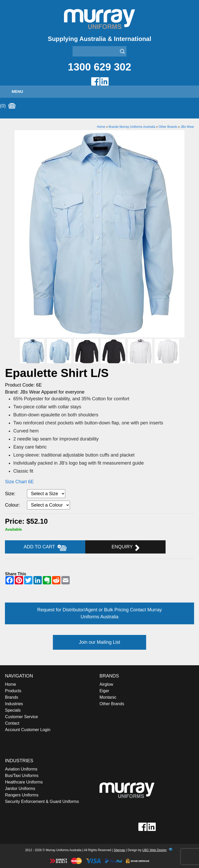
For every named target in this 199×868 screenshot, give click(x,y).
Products (13, 691)
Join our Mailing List (99, 642)
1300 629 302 (100, 67)
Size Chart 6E (19, 482)
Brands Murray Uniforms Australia (132, 127)
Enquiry (126, 548)
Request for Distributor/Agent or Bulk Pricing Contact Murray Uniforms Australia (99, 613)
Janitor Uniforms (20, 789)
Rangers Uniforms (22, 795)
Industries (14, 704)
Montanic (108, 697)
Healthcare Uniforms (24, 782)
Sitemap (119, 850)
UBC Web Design (154, 850)
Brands (12, 697)
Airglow (106, 684)
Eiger (104, 691)
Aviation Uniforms (21, 769)
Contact (12, 723)
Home (101, 127)
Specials (13, 710)
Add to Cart (45, 548)
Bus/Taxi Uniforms (22, 776)
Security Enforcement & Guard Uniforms (42, 801)
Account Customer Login (28, 730)
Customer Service (21, 717)
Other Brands (168, 127)
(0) (8, 106)
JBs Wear (187, 127)
